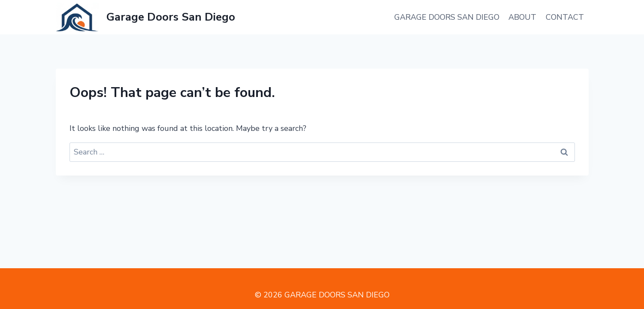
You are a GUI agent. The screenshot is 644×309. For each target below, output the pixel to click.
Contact (565, 17)
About (522, 17)
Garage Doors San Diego (447, 17)
